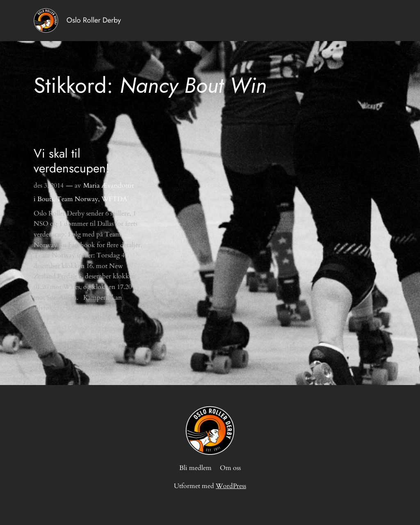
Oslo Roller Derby (94, 20)
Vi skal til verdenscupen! (72, 161)
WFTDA (114, 199)
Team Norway (77, 199)
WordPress (231, 486)
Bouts (45, 199)
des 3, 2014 (49, 186)
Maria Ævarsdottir (109, 186)
